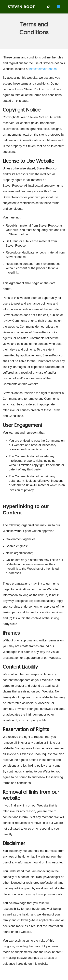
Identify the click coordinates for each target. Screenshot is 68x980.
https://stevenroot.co (43, 69)
